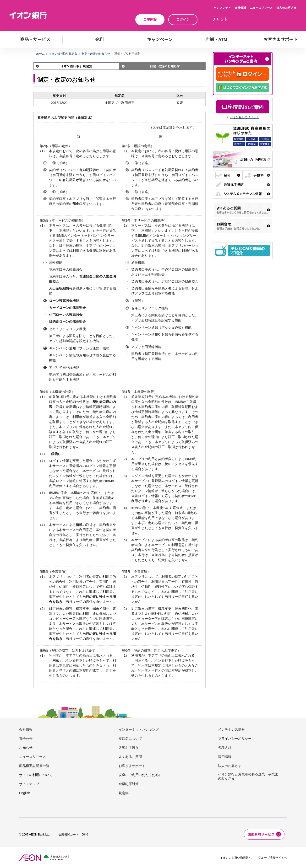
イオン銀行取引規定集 (63, 54)
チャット (220, 19)
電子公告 (26, 739)
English (25, 793)
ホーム (40, 54)
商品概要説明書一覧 (34, 766)
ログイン (183, 20)
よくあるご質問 (130, 757)
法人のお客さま (286, 8)
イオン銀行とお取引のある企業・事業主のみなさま (248, 776)
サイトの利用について (36, 775)
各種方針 (225, 748)
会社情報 (240, 8)
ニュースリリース (261, 8)
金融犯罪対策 (129, 784)
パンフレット (222, 8)
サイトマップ (29, 784)
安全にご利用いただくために (140, 775)
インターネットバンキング (139, 729)
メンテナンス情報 (231, 729)
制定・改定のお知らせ (96, 54)
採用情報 (225, 757)
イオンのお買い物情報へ (236, 858)
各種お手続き (129, 748)
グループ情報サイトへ (273, 858)
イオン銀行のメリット (245, 117)
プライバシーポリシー (235, 739)
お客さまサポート (132, 766)
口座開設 (150, 20)
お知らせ (26, 748)
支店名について (130, 739)
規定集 (124, 793)
